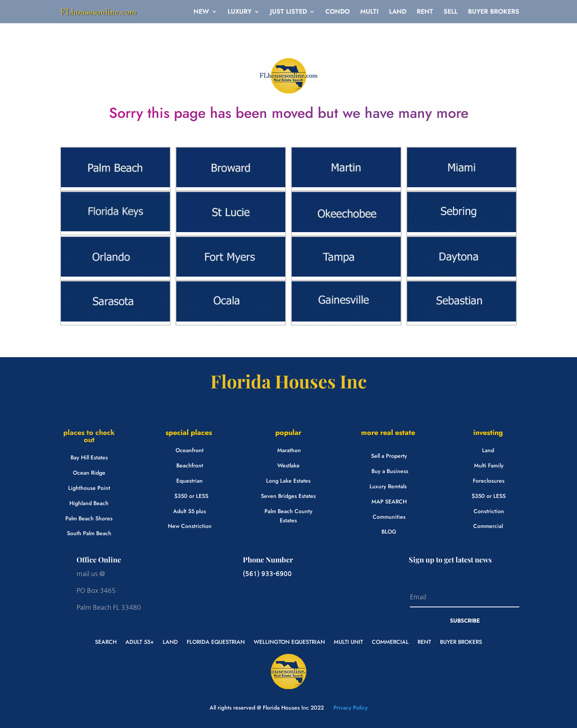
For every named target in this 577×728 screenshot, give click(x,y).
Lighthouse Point (89, 488)
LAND (398, 12)
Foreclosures (489, 481)
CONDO (338, 12)
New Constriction (190, 526)
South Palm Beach (89, 533)
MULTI (369, 12)
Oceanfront (190, 450)
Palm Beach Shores (89, 518)
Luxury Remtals (388, 486)
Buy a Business (390, 471)
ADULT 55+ (140, 641)
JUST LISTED (288, 12)
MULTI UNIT (348, 641)
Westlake (288, 465)
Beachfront (190, 465)
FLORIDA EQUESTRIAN (216, 641)
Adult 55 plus (190, 511)
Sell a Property (389, 456)
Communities (389, 517)
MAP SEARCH (389, 502)
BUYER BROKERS (494, 12)
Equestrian (190, 481)
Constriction (489, 511)
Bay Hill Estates (89, 457)
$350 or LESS (191, 496)
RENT (425, 12)
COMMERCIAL (390, 641)
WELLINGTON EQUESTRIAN (289, 641)
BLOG (389, 532)
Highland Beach (89, 503)
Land (488, 450)
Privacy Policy (350, 708)
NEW (201, 12)
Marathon (289, 450)
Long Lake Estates (288, 481)
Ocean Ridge (89, 473)
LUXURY (240, 12)
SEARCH (106, 641)
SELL (451, 12)
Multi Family (489, 465)
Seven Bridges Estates (288, 496)
